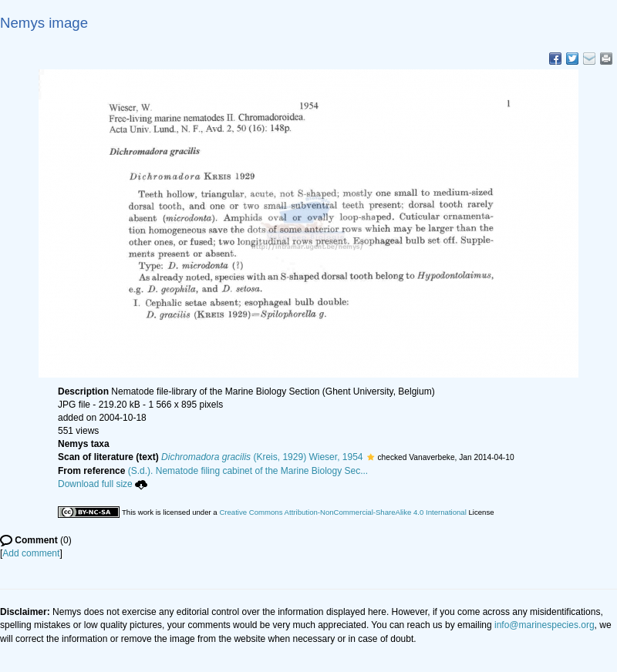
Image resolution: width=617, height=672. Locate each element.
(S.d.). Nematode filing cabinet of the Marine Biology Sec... (248, 471)
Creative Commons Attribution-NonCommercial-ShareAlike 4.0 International (342, 512)
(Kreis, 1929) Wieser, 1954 (262, 457)
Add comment (31, 553)
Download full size (103, 484)
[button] (371, 457)
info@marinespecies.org (545, 625)
